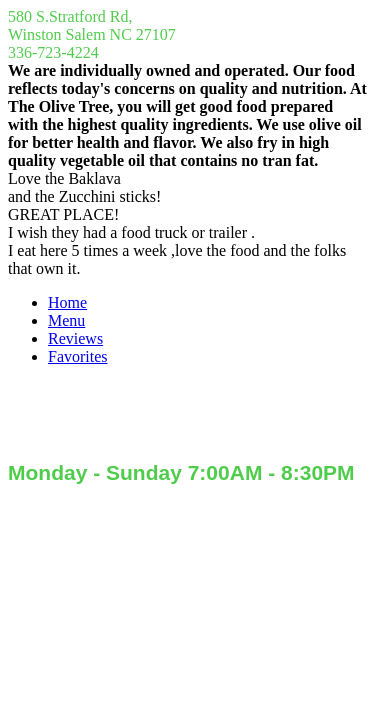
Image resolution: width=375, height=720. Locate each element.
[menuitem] (207, 303)
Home (67, 302)
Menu (66, 320)
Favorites (78, 356)
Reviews (75, 338)
